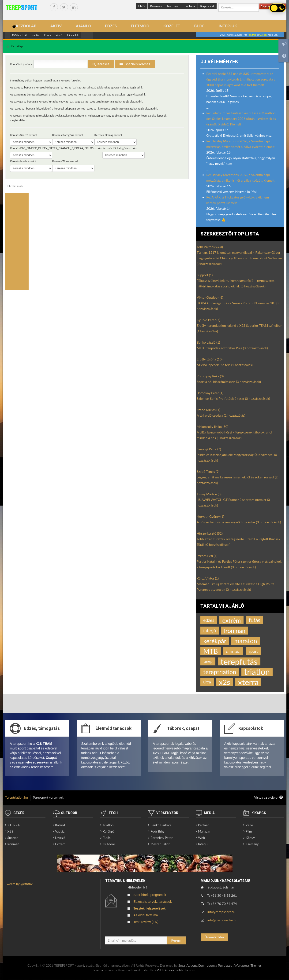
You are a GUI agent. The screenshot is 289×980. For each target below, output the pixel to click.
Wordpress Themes (248, 965)
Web (201, 838)
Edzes (48, 35)
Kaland (60, 825)
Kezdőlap (17, 46)
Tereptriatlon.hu (17, 797)
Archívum (174, 6)
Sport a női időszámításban (229, 382)
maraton (246, 641)
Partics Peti (207, 556)
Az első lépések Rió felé (225, 365)
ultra (207, 682)
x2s (225, 682)
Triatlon (108, 825)
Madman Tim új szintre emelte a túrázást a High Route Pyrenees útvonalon (235, 587)
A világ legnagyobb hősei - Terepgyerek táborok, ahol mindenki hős (234, 435)
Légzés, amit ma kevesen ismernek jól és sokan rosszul (237, 480)
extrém (231, 620)
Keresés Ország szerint (108, 135)
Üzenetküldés (214, 937)
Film (249, 831)
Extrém (60, 844)
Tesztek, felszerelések (149, 908)
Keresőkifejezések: (21, 64)
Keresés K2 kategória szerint (120, 148)
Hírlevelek (73, 35)
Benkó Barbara (161, 825)
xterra (248, 682)
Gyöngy (263, 35)
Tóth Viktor (210, 247)
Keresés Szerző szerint (24, 135)
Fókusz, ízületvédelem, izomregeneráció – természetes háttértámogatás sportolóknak (236, 283)
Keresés (101, 64)
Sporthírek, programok (150, 895)
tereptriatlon (220, 672)
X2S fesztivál (19, 35)
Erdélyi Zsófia (210, 359)
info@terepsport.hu (221, 912)
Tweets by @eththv (19, 884)
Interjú (203, 844)
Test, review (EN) (146, 922)
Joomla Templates (219, 965)
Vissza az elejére (268, 797)
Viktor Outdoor (210, 297)
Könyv (250, 838)
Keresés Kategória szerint (68, 135)
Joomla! (98, 970)
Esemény (252, 844)
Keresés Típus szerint (65, 161)
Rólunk (190, 6)
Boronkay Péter (210, 393)
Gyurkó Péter (208, 320)
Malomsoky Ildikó (212, 427)
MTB (210, 651)
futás (254, 620)
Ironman (235, 631)
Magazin (204, 831)
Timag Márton (209, 494)
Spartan (13, 838)
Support (205, 275)
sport (253, 651)
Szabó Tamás (208, 472)
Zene (249, 825)
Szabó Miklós (208, 410)
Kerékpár (109, 831)
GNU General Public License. (176, 970)
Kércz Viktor (208, 578)
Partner (203, 825)
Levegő (60, 838)
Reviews (156, 6)
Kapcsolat (207, 6)
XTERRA (14, 825)
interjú (210, 630)
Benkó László (208, 342)
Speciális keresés (135, 64)
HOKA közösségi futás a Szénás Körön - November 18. (238, 306)
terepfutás (239, 661)
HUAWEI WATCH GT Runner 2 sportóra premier (233, 502)
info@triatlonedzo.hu (222, 920)
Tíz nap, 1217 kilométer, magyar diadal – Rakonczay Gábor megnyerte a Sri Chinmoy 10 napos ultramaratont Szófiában (239, 258)
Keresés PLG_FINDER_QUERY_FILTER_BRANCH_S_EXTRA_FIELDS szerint (56, 148)
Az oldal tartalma (146, 915)
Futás (107, 838)
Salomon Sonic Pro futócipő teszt (233, 398)
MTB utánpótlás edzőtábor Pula (232, 348)
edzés (209, 620)
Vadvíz (60, 831)
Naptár (35, 35)
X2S (10, 831)
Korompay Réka (210, 376)
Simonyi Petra (209, 449)
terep (208, 661)
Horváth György (210, 516)
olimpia (233, 651)
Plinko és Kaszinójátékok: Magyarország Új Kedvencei (237, 457)
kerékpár (215, 641)
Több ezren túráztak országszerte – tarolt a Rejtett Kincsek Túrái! (238, 542)
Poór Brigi (158, 831)
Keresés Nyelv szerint (23, 161)
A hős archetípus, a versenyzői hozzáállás (239, 522)
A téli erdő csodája (221, 415)
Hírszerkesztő (210, 533)
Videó (59, 35)
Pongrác (252, 35)
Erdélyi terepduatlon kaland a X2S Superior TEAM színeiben (239, 328)
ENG (142, 6)
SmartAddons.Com (191, 965)
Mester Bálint (160, 844)
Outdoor (109, 844)
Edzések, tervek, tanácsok (152, 902)
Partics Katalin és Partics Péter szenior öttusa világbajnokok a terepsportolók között (239, 564)
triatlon (257, 672)
